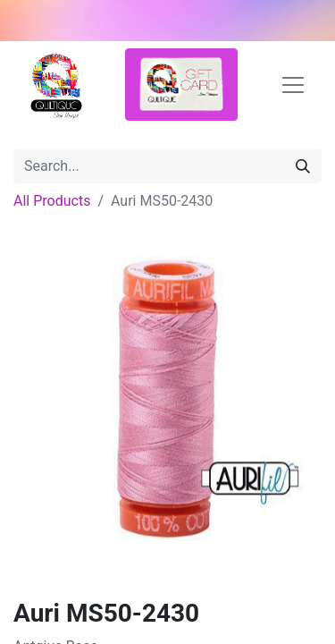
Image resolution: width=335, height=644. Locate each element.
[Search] (303, 166)
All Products (52, 201)
